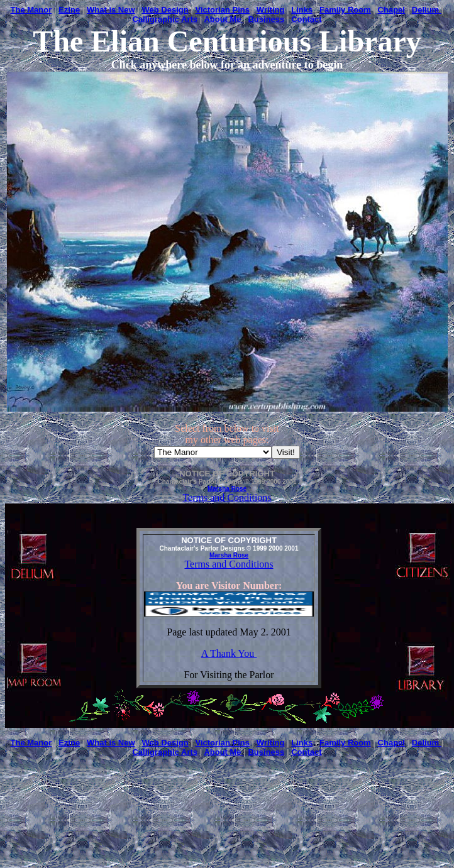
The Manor (31, 10)
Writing (271, 10)
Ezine (69, 10)
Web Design (165, 10)
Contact (306, 19)
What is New (111, 10)
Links (302, 10)
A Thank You (229, 653)
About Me (224, 19)
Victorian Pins (223, 10)
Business (266, 19)
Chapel (391, 10)
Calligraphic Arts (165, 19)
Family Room (345, 10)
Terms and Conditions (227, 497)
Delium (427, 10)
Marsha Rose (227, 489)
